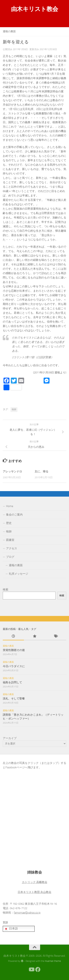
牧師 (14, 409)
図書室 (10, 540)
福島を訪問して (12, 682)
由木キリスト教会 (35, 9)
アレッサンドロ (12, 471)
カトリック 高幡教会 (35, 882)
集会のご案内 (14, 515)
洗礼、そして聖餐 (14, 699)
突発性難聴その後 (14, 650)
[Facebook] (38, 970)
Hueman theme (53, 961)
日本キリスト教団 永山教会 (34, 892)
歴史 (9, 523)
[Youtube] (31, 970)
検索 (6, 590)
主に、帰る (41, 471)
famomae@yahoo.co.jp (27, 913)
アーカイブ (10, 738)
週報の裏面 (9, 31)
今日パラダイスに (14, 666)
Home (10, 506)
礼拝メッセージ (18, 574)
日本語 (11, 929)
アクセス (12, 548)
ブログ (10, 557)
